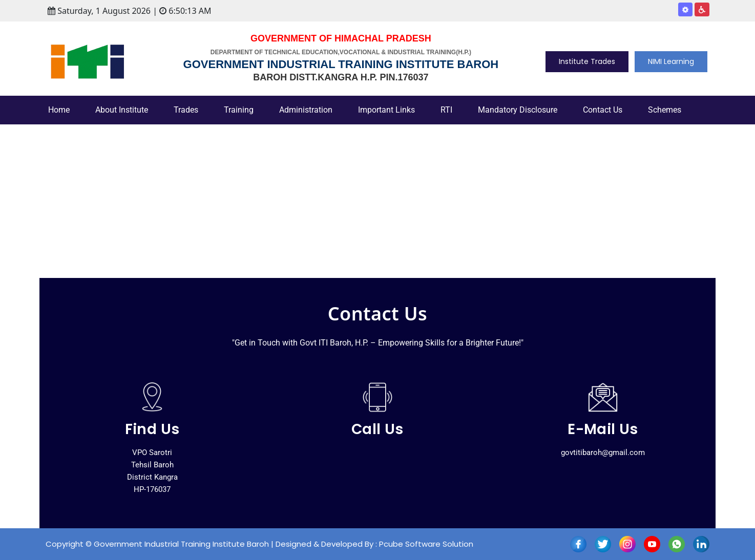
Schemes (665, 110)
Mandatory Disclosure (518, 110)
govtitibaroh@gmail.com (603, 453)
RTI (446, 110)
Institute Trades (587, 61)
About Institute (122, 110)
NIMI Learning (671, 61)
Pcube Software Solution (426, 544)
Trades (186, 110)
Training (239, 110)
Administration (306, 110)
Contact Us (603, 110)
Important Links (386, 110)
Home (59, 110)
